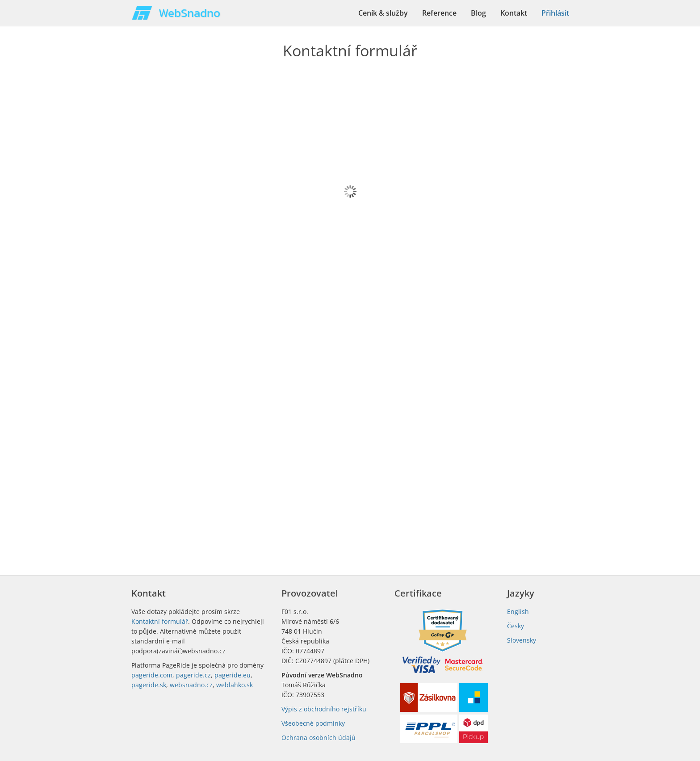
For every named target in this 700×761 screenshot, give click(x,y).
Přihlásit (555, 13)
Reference (439, 13)
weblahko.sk (235, 685)
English (518, 612)
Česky (516, 626)
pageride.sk (149, 685)
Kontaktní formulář (160, 621)
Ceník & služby (383, 13)
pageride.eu (233, 675)
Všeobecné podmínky (313, 723)
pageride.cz (193, 675)
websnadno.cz (191, 685)
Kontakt (514, 13)
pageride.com (152, 675)
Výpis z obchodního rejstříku (324, 709)
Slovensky (522, 640)
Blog (478, 13)
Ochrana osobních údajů (319, 738)
